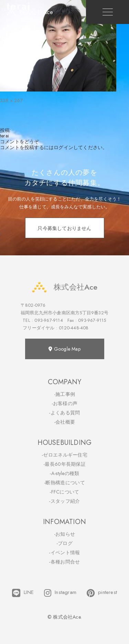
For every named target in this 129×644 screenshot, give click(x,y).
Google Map (64, 349)
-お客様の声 (65, 403)
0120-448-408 (74, 328)
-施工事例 (65, 394)
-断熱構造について (64, 483)
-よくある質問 (64, 413)
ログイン (63, 147)
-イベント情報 (64, 552)
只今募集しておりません (64, 228)
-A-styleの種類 (64, 473)
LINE (23, 593)
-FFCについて (64, 492)
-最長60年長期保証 (64, 464)
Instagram (60, 593)
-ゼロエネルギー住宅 (64, 455)
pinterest (102, 593)
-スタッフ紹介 (64, 501)
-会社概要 (65, 422)
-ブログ (64, 543)
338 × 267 (11, 100)
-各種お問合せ (64, 562)
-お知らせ (65, 534)
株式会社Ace (64, 287)
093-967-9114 (49, 320)
